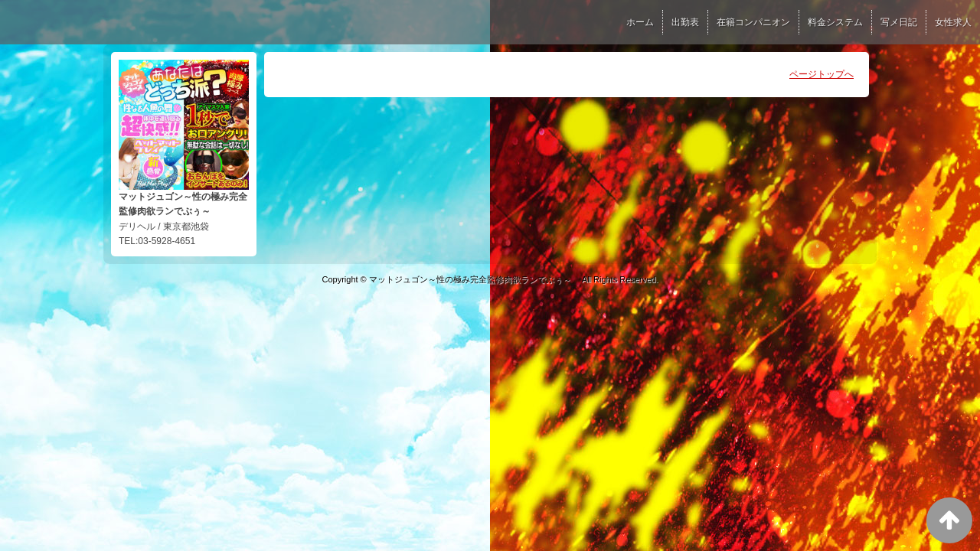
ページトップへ (822, 74)
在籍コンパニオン (753, 22)
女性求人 (953, 22)
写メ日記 (899, 22)
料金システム (835, 22)
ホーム (640, 22)
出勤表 (685, 22)
